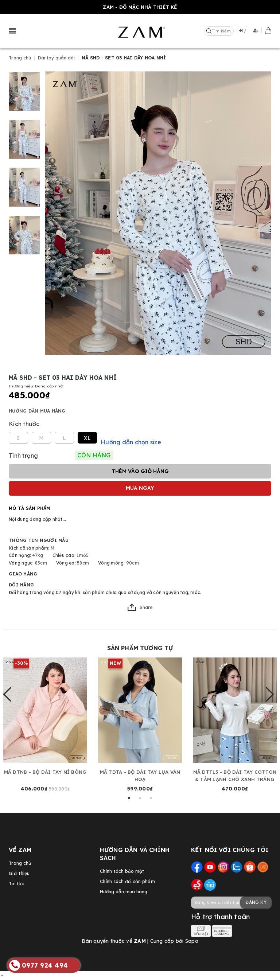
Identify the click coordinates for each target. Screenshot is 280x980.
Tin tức (16, 884)
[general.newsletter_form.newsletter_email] (231, 903)
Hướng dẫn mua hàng (37, 411)
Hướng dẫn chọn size (131, 442)
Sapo (192, 941)
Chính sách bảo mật (122, 871)
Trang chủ (20, 863)
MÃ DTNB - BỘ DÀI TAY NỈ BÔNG (45, 772)
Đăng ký (256, 902)
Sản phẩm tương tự (140, 648)
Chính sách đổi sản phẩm (127, 881)
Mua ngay (140, 488)
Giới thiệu (19, 873)
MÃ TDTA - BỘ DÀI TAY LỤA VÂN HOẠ (140, 776)
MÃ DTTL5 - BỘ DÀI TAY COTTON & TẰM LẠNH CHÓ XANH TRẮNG (235, 776)
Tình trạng (24, 456)
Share (140, 607)
